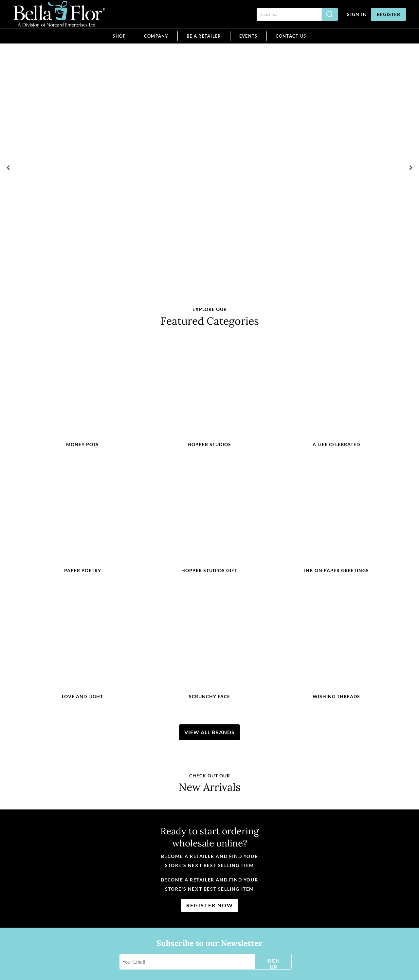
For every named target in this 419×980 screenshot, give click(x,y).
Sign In (357, 14)
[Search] (289, 14)
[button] (8, 168)
